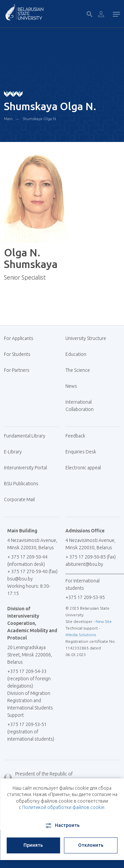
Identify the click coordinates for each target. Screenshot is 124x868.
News (71, 386)
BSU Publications (21, 484)
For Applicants (21, 338)
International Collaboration (83, 406)
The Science (80, 370)
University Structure (86, 338)
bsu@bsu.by (20, 579)
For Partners (17, 370)
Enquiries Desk (81, 452)
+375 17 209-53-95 (85, 597)
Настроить (62, 826)
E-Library (15, 452)
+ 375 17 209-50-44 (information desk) (27, 561)
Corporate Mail (22, 500)
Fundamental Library (27, 436)
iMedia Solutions (81, 635)
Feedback (75, 436)
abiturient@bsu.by (84, 564)
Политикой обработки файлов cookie (63, 807)
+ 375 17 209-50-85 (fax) (91, 557)
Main (8, 119)
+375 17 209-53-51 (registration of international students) (31, 732)
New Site (104, 621)
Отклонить (91, 845)
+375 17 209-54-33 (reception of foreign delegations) (29, 679)
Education (76, 354)
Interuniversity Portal (28, 468)
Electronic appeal (83, 468)
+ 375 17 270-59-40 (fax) (32, 571)
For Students (17, 354)
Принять (33, 845)
